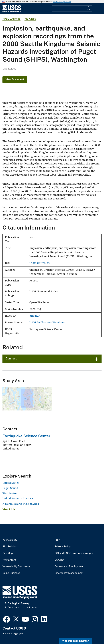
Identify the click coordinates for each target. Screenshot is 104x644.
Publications (11, 19)
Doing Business (11, 573)
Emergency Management (69, 573)
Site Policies (10, 547)
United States (11, 483)
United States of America (18, 498)
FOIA (57, 540)
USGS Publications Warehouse (48, 323)
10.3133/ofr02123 (40, 263)
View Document (15, 79)
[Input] (72, 9)
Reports (30, 19)
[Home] (12, 11)
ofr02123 (35, 316)
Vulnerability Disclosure (16, 566)
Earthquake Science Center (26, 436)
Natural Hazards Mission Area (21, 504)
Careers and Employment (69, 566)
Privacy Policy (63, 547)
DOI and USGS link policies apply (74, 553)
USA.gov (59, 560)
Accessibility (10, 540)
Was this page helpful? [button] (76, 641)
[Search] (89, 9)
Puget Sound (10, 488)
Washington (10, 493)
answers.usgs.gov (13, 633)
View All (9, 509)
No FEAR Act (10, 560)
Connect (11, 358)
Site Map (8, 553)
